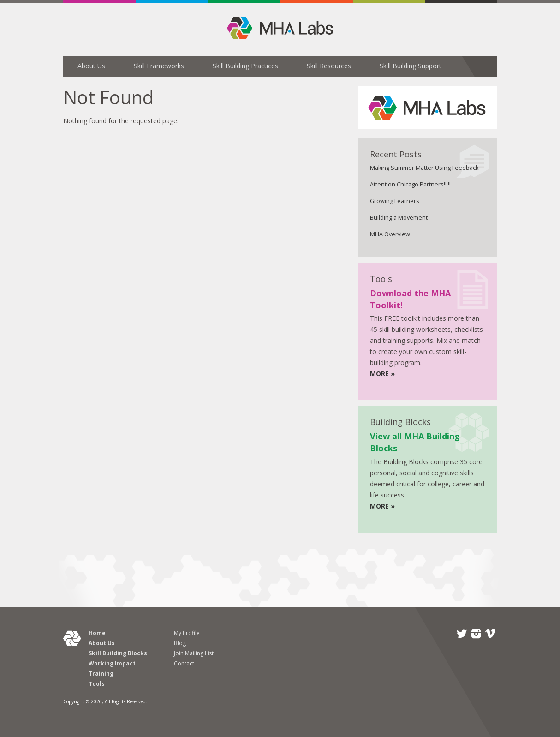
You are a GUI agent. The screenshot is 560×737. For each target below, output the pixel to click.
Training (101, 674)
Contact (184, 663)
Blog (180, 643)
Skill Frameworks (159, 66)
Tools (97, 684)
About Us (91, 66)
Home (97, 633)
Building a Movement (399, 218)
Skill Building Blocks (118, 653)
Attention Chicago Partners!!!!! (410, 184)
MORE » (382, 374)
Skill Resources (329, 66)
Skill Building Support (411, 66)
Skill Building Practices (245, 66)
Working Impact (112, 663)
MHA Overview (390, 234)
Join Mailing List (194, 653)
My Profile (187, 633)
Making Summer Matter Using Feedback (424, 168)
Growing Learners (395, 201)
